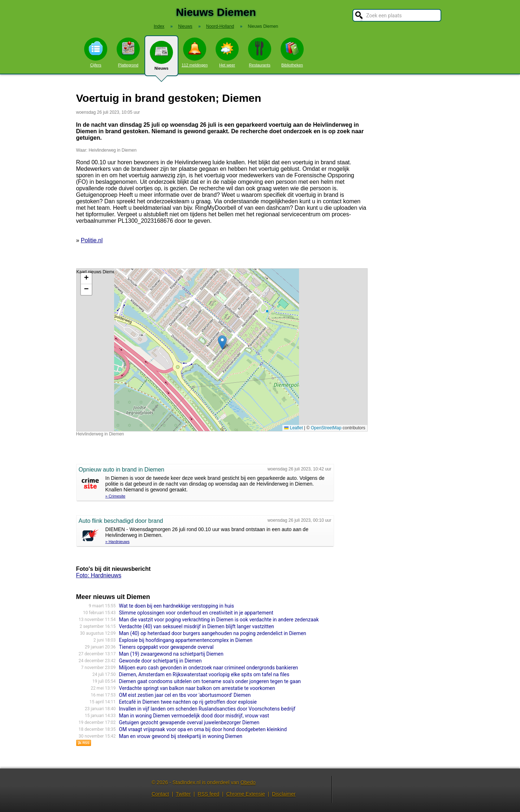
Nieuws (161, 58)
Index (159, 26)
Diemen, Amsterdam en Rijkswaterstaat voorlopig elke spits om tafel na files (204, 674)
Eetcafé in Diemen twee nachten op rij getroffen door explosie (188, 702)
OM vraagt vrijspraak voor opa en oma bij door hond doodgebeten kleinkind (203, 729)
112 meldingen (195, 52)
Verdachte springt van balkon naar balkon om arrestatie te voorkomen (197, 688)
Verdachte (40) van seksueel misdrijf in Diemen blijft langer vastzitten (196, 626)
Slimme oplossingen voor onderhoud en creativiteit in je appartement (196, 613)
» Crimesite (116, 496)
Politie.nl (92, 240)
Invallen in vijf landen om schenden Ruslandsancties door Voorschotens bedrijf (207, 709)
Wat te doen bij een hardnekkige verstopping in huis (176, 606)
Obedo (248, 782)
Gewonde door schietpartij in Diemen (160, 661)
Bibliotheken (292, 52)
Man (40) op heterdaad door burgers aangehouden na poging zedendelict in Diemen (213, 633)
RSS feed (208, 794)
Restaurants (260, 52)
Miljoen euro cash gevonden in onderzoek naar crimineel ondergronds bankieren (208, 668)
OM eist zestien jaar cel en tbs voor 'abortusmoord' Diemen (185, 695)
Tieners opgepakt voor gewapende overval (166, 647)
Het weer (227, 52)
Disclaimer (284, 794)
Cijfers (96, 52)
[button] (222, 342)
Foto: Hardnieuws (99, 575)
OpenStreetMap (326, 428)
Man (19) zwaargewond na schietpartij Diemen (171, 654)
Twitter (183, 794)
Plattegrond (128, 52)
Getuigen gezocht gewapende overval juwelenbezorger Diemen (189, 722)
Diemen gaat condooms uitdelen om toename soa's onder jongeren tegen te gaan (210, 681)
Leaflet (293, 428)
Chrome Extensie (245, 794)
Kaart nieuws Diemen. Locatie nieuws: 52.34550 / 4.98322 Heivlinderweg (221, 350)
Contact (160, 794)
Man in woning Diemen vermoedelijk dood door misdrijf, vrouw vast (194, 716)
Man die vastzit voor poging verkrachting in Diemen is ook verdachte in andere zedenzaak (219, 620)
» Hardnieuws (118, 542)
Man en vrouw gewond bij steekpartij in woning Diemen (181, 736)
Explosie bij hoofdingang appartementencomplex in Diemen (186, 640)
